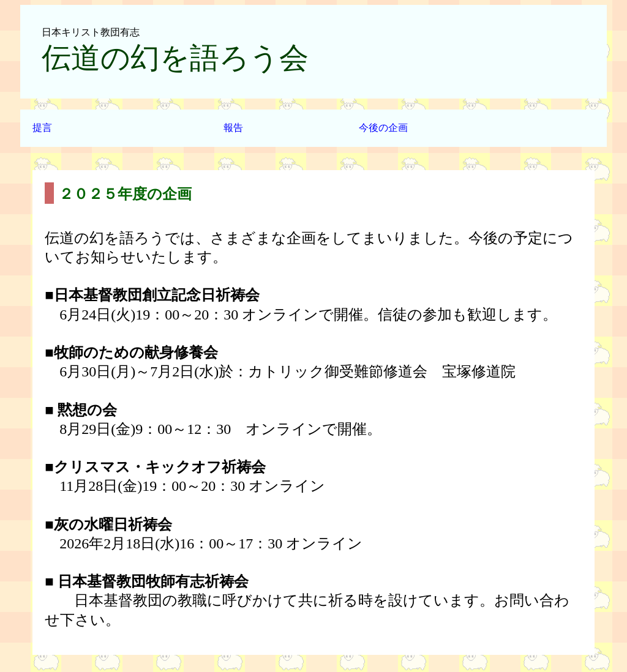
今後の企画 (383, 128)
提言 (42, 128)
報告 (233, 128)
